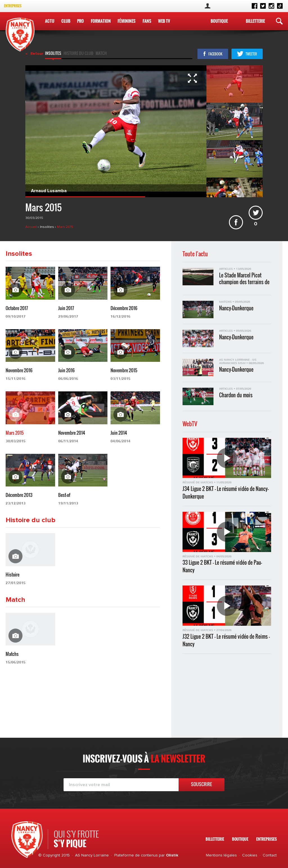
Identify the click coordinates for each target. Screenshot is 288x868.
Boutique (219, 21)
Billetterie (255, 21)
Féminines (127, 21)
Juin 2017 (66, 308)
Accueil (31, 227)
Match (101, 54)
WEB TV (164, 21)
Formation (101, 21)
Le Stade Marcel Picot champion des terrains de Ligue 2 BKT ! (244, 278)
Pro (80, 21)
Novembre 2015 (124, 370)
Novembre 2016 (19, 370)
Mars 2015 (65, 227)
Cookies (250, 855)
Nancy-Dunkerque (236, 308)
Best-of (64, 495)
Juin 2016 (66, 370)
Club (66, 21)
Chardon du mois (236, 395)
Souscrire (202, 784)
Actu (50, 21)
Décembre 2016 (124, 308)
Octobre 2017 (17, 308)
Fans (147, 21)
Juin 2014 (119, 433)
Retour (37, 54)
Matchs (12, 654)
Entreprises (13, 6)
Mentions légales (221, 855)
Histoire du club (78, 54)
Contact (270, 855)
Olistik (172, 855)
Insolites (53, 54)
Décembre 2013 (19, 495)
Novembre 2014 (72, 433)
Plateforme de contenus (136, 855)
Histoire (13, 575)
